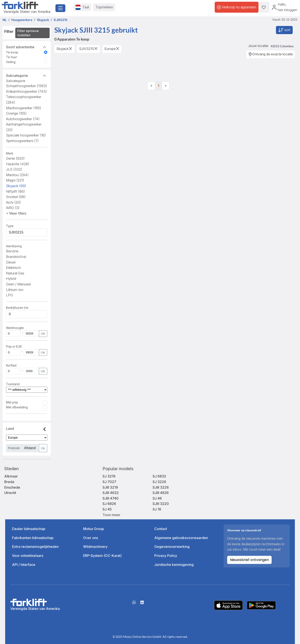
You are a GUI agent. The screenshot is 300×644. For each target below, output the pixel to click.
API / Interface (24, 565)
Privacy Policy (166, 556)
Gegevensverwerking (172, 547)
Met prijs (12, 402)
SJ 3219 (109, 476)
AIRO (13, 208)
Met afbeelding (17, 407)
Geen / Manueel (18, 284)
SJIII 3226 (161, 487)
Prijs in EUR (14, 346)
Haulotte (18, 164)
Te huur (11, 57)
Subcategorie (27, 75)
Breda (9, 482)
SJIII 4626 (161, 493)
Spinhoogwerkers (22, 141)
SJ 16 (157, 509)
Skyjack (16, 186)
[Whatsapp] (134, 604)
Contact (161, 529)
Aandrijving (14, 246)
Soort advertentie (27, 47)
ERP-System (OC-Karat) (102, 556)
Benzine (12, 251)
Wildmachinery (95, 547)
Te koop (12, 52)
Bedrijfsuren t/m (17, 308)
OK (43, 334)
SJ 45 (107, 509)
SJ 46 (157, 498)
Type (10, 226)
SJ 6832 (159, 476)
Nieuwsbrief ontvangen (249, 560)
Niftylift (15, 191)
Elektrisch (13, 268)
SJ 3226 (159, 482)
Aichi (13, 202)
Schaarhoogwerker (27, 86)
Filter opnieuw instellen (28, 33)
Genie (15, 158)
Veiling (11, 62)
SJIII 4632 (111, 493)
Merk (10, 153)
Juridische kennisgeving (174, 565)
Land (27, 430)
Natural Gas (15, 273)
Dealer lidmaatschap (29, 529)
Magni (15, 180)
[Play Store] (261, 605)
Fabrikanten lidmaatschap (33, 538)
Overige (16, 113)
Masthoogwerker (24, 108)
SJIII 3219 (110, 487)
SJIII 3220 (161, 504)
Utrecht (10, 493)
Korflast (12, 365)
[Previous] (151, 86)
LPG (9, 295)
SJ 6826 (109, 504)
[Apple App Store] (228, 605)
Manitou (17, 175)
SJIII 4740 (111, 498)
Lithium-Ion (15, 290)
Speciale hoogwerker (26, 135)
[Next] (166, 86)
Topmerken (104, 7)
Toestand (13, 384)
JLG (14, 169)
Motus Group (94, 529)
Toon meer (111, 515)
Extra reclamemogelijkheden (35, 547)
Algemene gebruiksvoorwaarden (181, 538)
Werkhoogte (15, 328)
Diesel (11, 262)
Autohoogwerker (23, 119)
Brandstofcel (16, 257)
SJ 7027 (109, 482)
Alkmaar (11, 476)
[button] (16, 213)
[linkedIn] (142, 604)
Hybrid (11, 279)
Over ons (91, 538)
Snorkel (16, 197)
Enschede (12, 487)
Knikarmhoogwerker (26, 91)
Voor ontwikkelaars (28, 556)
